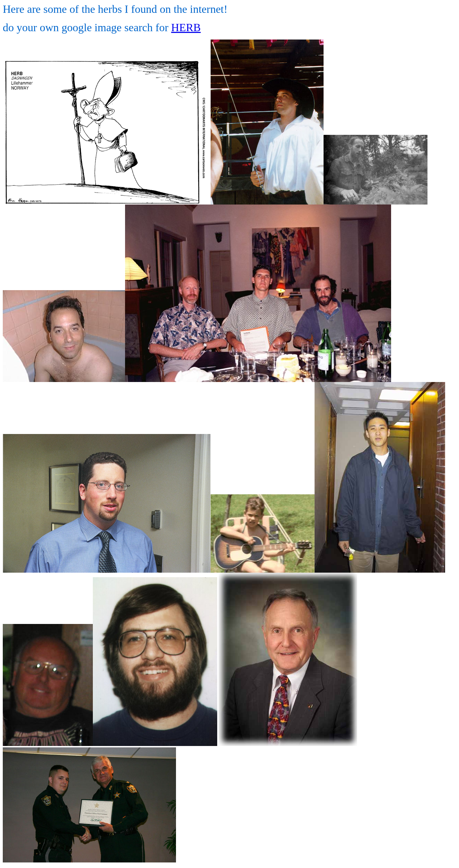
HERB (186, 27)
